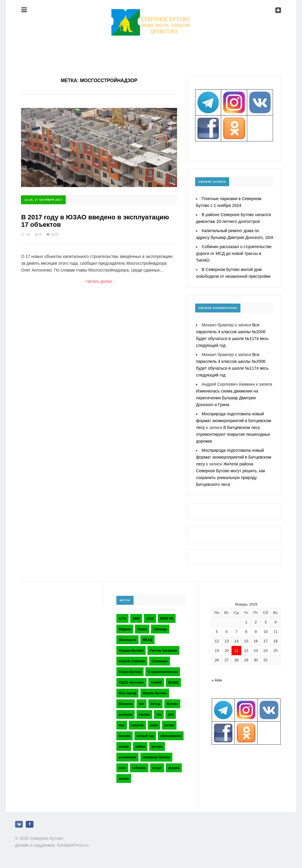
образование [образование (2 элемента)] (171, 736)
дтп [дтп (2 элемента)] (171, 714)
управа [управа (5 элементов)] (174, 768)
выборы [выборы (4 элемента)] (126, 714)
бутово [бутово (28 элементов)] (172, 704)
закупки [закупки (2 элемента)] (137, 725)
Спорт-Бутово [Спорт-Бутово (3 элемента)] (130, 672)
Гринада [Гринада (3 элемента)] (160, 629)
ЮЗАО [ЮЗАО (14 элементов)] (173, 682)
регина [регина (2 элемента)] (157, 746)
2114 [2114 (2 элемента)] (150, 618)
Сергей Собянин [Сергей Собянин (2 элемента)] (132, 661)
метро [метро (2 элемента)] (169, 725)
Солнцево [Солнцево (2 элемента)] (160, 661)
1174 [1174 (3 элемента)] (122, 618)
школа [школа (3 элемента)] (124, 778)
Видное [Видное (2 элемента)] (125, 629)
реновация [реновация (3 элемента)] (127, 757)
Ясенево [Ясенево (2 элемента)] (126, 704)
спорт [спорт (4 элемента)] (157, 768)
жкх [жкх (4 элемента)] (122, 725)
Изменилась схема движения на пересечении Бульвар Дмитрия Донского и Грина (227, 398)
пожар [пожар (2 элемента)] (124, 746)
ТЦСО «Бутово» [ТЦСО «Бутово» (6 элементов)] (131, 682)
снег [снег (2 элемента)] (122, 768)
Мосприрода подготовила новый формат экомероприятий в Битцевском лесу (234, 421)
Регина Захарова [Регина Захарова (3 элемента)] (163, 650)
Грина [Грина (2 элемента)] (142, 629)
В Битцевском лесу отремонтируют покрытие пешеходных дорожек (233, 434)
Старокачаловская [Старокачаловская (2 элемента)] (163, 672)
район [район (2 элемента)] (140, 746)
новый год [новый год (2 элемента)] (145, 736)
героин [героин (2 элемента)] (144, 714)
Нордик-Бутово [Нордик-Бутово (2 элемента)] (131, 650)
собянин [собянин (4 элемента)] (139, 768)
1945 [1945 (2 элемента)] (136, 618)
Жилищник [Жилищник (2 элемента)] (127, 640)
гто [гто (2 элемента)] (159, 714)
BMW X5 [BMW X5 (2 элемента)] (167, 618)
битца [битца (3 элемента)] (155, 704)
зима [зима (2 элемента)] (154, 725)
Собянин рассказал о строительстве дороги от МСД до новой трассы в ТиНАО (234, 253)
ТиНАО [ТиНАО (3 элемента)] (156, 682)
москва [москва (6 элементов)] (125, 736)
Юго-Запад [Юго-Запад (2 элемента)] (127, 693)
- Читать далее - (99, 281)
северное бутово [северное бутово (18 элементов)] (156, 757)
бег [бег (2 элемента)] (142, 704)
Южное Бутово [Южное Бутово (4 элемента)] (155, 693)
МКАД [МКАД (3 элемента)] (147, 640)
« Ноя (217, 680)
